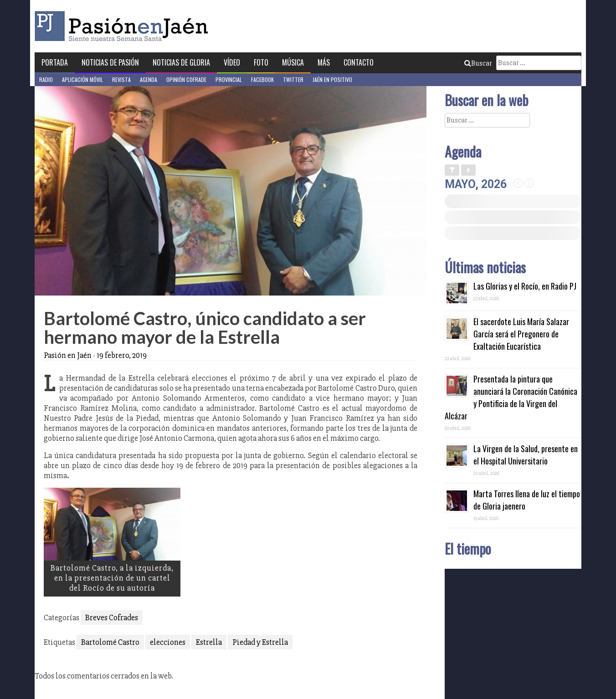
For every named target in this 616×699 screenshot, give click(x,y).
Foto (261, 62)
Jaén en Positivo (332, 79)
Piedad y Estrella (260, 642)
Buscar (478, 63)
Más (324, 62)
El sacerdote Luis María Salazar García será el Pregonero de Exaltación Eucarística (521, 334)
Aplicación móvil (82, 79)
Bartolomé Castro (110, 642)
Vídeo (232, 62)
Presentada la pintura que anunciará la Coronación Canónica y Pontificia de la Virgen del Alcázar (511, 397)
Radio (46, 79)
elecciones (168, 642)
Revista (121, 79)
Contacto (359, 62)
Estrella (209, 642)
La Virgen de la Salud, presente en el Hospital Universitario (526, 455)
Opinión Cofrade (186, 79)
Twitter (293, 79)
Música (293, 62)
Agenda (149, 79)
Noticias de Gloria (181, 62)
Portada (55, 62)
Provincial (229, 79)
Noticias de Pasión (110, 62)
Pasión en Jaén (124, 26)
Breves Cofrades (112, 617)
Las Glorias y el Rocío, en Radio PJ (525, 286)
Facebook (262, 79)
